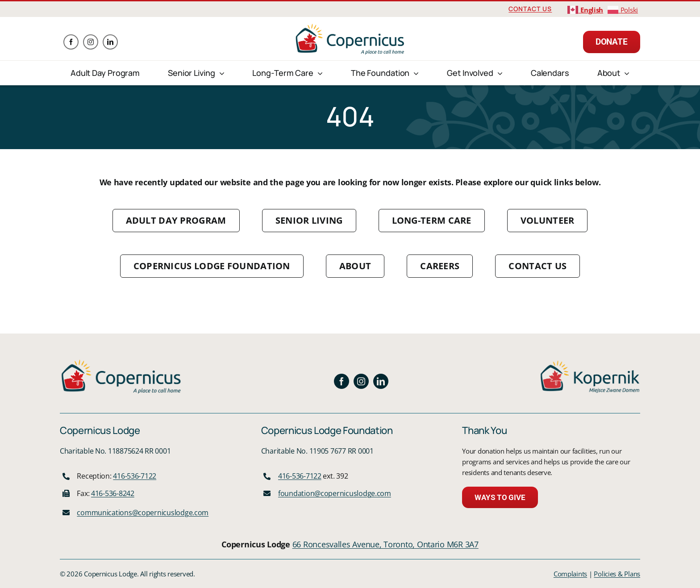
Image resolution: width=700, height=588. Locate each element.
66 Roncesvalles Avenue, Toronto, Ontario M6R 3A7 (385, 544)
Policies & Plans (617, 574)
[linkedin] (110, 42)
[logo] (350, 26)
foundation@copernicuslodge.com (335, 493)
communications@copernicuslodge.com (143, 513)
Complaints (570, 574)
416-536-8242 (113, 493)
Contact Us (530, 9)
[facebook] (71, 42)
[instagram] (91, 42)
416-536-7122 (135, 476)
